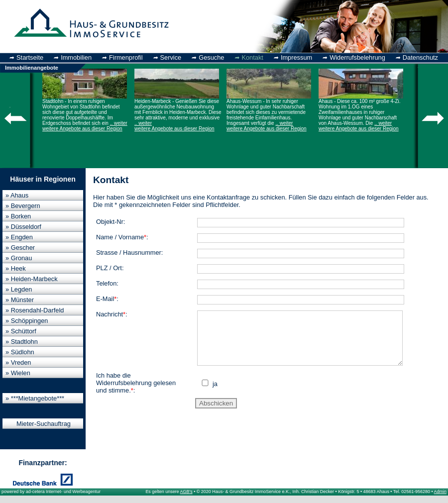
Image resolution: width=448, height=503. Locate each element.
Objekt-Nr (110, 222)
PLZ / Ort (109, 268)
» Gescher (20, 248)
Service (171, 57)
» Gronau (19, 258)
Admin (440, 492)
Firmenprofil (126, 57)
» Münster (20, 300)
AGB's (186, 492)
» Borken (18, 216)
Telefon (106, 283)
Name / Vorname (120, 237)
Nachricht (110, 314)
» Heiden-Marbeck (32, 279)
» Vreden (18, 362)
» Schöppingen (27, 321)
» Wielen (18, 373)
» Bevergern (23, 206)
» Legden (19, 289)
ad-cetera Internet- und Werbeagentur (63, 492)
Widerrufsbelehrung (357, 57)
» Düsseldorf (23, 227)
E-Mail (105, 299)
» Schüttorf (21, 331)
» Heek (16, 268)
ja (214, 394)
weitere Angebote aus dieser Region (82, 129)
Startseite (30, 57)
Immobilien (76, 57)
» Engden (19, 237)
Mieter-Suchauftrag (44, 424)
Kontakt (252, 57)
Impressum (296, 57)
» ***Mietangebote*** (35, 398)
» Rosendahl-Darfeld (35, 310)
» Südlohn (20, 352)
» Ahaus (17, 195)
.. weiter (119, 123)
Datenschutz (420, 57)
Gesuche (211, 57)
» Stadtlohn (22, 342)
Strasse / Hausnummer (129, 252)
